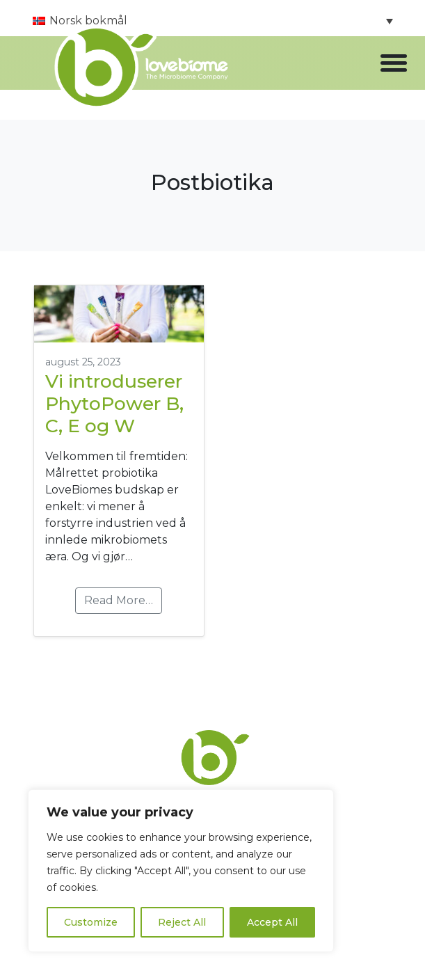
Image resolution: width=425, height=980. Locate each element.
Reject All (182, 922)
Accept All (272, 922)
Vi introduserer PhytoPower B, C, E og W (114, 403)
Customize (91, 922)
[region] (181, 871)
